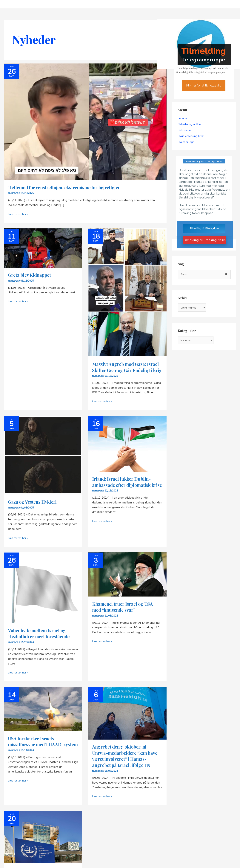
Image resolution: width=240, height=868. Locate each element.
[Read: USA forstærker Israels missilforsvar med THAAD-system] (43, 715)
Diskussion (184, 130)
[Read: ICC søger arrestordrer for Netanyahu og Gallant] (43, 849)
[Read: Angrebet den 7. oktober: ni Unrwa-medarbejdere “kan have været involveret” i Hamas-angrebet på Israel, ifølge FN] (127, 719)
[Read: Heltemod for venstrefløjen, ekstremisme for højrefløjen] (85, 121)
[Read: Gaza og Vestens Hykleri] (43, 461)
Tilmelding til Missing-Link (204, 229)
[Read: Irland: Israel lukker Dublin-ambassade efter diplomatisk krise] (127, 449)
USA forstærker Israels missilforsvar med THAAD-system (38, 750)
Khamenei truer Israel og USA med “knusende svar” (125, 613)
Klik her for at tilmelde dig (204, 85)
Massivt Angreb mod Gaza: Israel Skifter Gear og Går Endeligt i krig (121, 370)
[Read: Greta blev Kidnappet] (43, 248)
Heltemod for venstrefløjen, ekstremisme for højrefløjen (69, 187)
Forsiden (183, 118)
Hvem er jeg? (186, 142)
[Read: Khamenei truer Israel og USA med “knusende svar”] (127, 580)
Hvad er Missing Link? (191, 136)
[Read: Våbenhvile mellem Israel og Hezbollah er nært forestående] (43, 593)
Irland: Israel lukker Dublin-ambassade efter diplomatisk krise (124, 491)
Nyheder (13, 193)
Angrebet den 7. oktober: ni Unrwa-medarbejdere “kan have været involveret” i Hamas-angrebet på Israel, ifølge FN (122, 765)
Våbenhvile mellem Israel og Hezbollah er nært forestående (41, 639)
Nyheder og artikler (190, 124)
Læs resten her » (19, 214)
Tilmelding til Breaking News (204, 240)
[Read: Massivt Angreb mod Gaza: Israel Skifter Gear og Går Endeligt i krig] (127, 292)
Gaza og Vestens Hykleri (34, 508)
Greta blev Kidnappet (31, 275)
